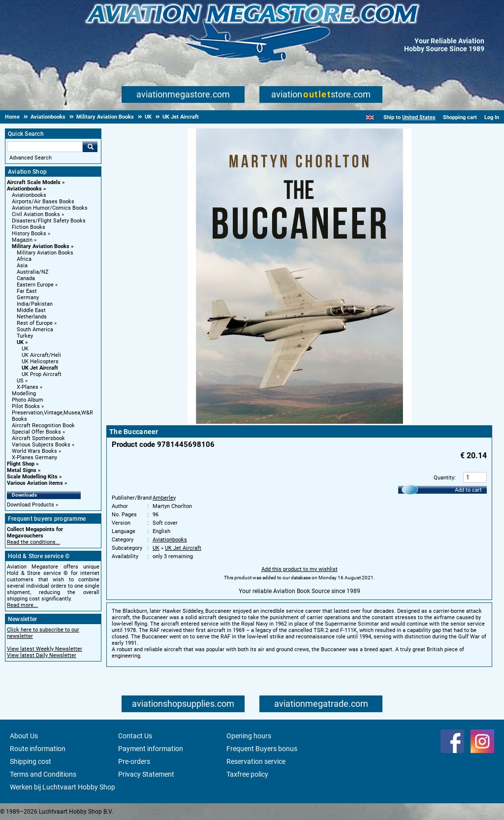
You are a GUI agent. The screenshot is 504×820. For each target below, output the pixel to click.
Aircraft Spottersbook (38, 438)
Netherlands (32, 317)
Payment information (151, 749)
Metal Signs (22, 470)
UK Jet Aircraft (40, 368)
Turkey (25, 336)
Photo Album (28, 400)
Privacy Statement (146, 774)
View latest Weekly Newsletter (45, 649)
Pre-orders (134, 761)
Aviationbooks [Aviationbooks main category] (29, 195)
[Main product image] (299, 422)
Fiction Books (29, 227)
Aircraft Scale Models (34, 182)
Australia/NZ (33, 272)
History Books (29, 234)
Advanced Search (31, 158)
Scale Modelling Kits (32, 477)
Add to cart (468, 490)
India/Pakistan (35, 304)
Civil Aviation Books (36, 214)
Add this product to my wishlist (299, 569)
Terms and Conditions (43, 774)
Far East (27, 291)
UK (20, 342)
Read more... (22, 605)
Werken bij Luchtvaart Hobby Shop (63, 787)
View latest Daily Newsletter (42, 655)
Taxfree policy (247, 774)
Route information (38, 749)
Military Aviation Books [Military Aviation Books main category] (45, 253)
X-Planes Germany (34, 457)
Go (90, 147)
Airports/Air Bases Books (43, 202)
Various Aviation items (35, 483)
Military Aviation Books (41, 246)
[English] (370, 117)
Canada (26, 278)
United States (419, 117)
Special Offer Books (36, 432)
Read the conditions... (33, 542)
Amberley (164, 498)
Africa (24, 259)
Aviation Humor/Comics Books (50, 208)
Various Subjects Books (41, 445)
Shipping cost (31, 761)
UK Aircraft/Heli (41, 355)
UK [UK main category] (25, 349)
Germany (28, 298)
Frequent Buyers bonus (262, 749)
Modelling (24, 394)
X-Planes (28, 387)
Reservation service (256, 761)
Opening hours (249, 736)
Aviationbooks (24, 189)
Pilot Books (26, 406)
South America (35, 330)
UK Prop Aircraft (42, 374)
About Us (24, 736)
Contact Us (135, 736)
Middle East (31, 310)
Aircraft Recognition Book (43, 426)
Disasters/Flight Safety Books (49, 221)
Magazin (22, 240)
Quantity (444, 478)
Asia (22, 266)
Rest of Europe (35, 323)
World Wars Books (34, 451)
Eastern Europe (35, 285)
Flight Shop (21, 464)
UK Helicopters (40, 362)
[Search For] (45, 147)
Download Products (31, 505)
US (20, 381)
